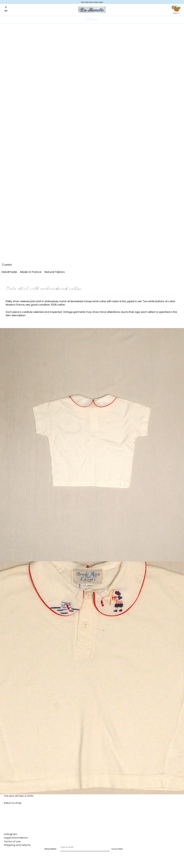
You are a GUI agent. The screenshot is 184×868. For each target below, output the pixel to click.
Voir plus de (19, 796)
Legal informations (16, 838)
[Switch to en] (8, 11)
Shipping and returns (17, 845)
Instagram (11, 834)
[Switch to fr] (8, 7)
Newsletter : (51, 849)
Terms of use (12, 841)
